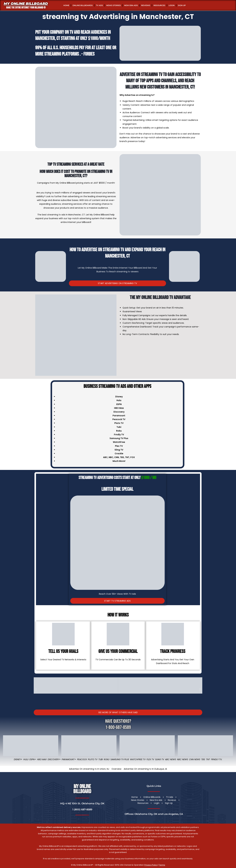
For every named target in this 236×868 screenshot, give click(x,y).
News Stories (114, 5)
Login (172, 5)
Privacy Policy (151, 865)
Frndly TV (119, 435)
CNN (117, 457)
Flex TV (150, 759)
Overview (116, 769)
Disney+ (18, 759)
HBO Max (42, 759)
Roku (107, 759)
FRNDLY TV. (217, 759)
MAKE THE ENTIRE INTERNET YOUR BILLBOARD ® (26, 8)
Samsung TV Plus (120, 759)
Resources (159, 5)
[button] (36, 690)
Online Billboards (83, 5)
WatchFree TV (138, 759)
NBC (111, 457)
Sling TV (160, 759)
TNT (127, 457)
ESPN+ (33, 759)
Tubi (101, 759)
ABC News (171, 759)
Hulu (26, 759)
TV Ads (99, 5)
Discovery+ (54, 759)
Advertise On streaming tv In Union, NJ (89, 769)
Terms (162, 865)
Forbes (89, 54)
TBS (122, 457)
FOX (133, 457)
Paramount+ (69, 759)
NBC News (182, 759)
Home (66, 5)
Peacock (82, 759)
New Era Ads (131, 5)
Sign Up (182, 5)
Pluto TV (93, 759)
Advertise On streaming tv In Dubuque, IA (145, 769)
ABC (105, 457)
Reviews (146, 5)
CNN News (195, 759)
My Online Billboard (26, 4)
